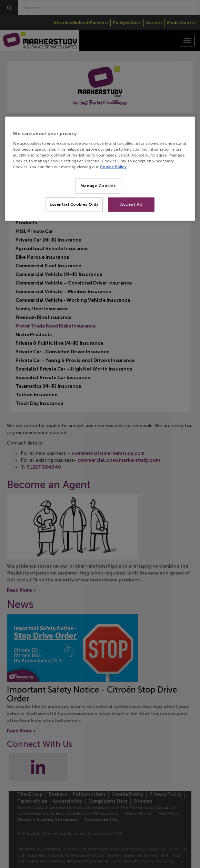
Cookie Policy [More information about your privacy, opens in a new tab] (113, 167)
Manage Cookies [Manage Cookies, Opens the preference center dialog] (98, 186)
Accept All (131, 204)
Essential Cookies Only (74, 204)
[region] (100, 169)
